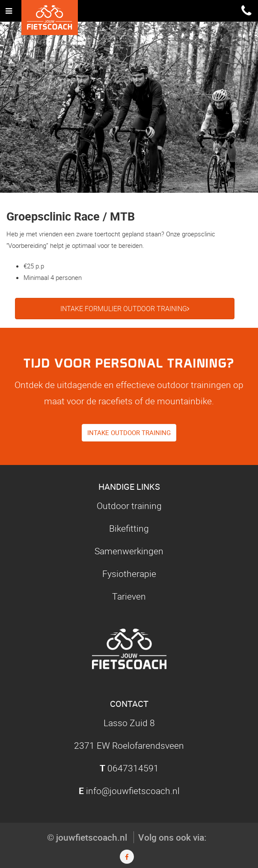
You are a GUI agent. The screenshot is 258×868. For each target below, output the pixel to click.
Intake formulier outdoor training (125, 309)
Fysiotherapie (129, 574)
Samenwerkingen (129, 551)
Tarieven (129, 596)
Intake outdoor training (129, 433)
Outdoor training (129, 506)
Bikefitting (129, 528)
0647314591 (133, 768)
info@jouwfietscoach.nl (133, 791)
